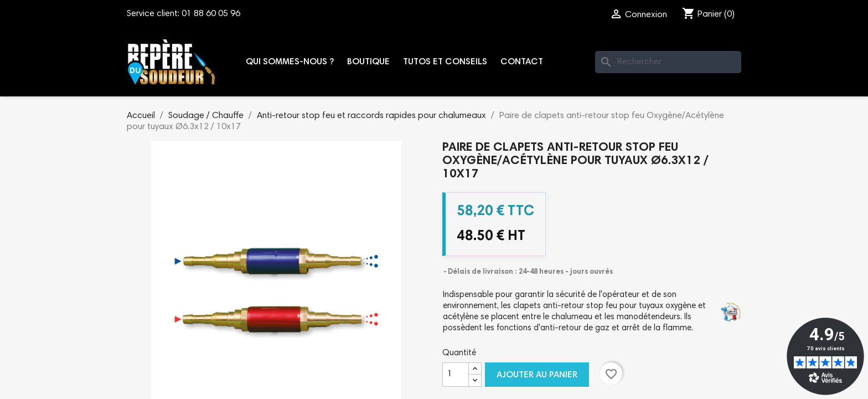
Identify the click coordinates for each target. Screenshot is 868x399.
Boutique (368, 62)
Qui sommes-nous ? (290, 62)
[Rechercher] (668, 62)
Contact (522, 62)
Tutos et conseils (445, 62)
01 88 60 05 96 (211, 14)
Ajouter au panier (537, 375)
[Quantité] (456, 375)
